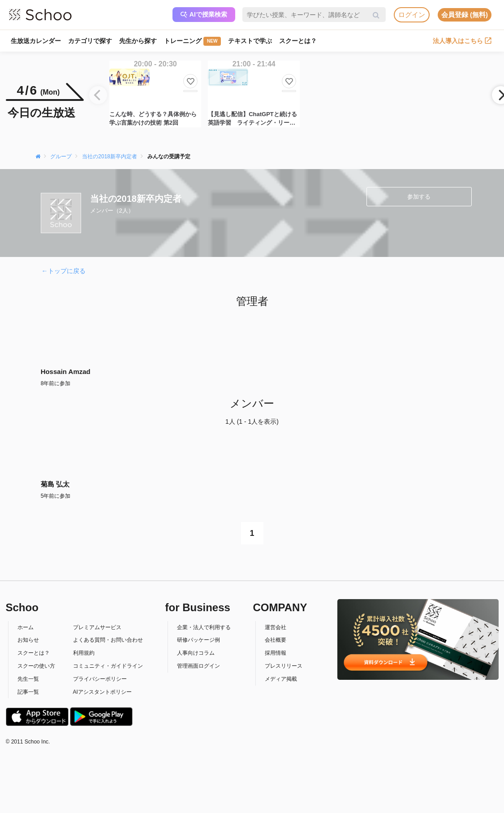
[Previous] (98, 95)
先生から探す (138, 41)
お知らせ (28, 640)
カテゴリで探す (90, 41)
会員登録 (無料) (465, 15)
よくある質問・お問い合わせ (108, 640)
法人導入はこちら (462, 41)
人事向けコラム (196, 653)
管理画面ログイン (198, 666)
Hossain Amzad (66, 372)
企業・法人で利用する (204, 627)
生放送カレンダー (36, 41)
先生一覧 (28, 679)
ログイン (412, 15)
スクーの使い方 (36, 666)
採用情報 (276, 653)
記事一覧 (28, 692)
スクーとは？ (298, 41)
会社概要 (276, 640)
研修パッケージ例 (198, 640)
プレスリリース (284, 666)
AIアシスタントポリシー (102, 692)
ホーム (26, 627)
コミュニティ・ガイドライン (108, 666)
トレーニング (192, 41)
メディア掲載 (281, 679)
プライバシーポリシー (100, 679)
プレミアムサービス (97, 627)
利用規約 (84, 653)
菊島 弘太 (55, 484)
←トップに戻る (64, 271)
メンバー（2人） (112, 211)
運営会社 (276, 627)
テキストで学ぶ (250, 41)
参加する (419, 197)
